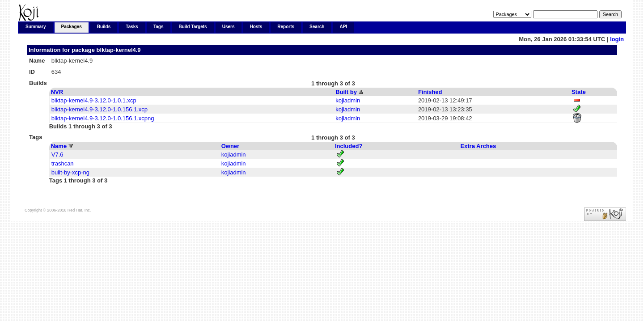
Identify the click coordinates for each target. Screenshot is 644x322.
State (579, 92)
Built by (346, 92)
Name (59, 146)
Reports (286, 27)
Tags (159, 27)
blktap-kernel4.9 (119, 50)
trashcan (63, 163)
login (617, 39)
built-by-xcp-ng (70, 172)
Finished (430, 92)
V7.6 (57, 155)
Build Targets (193, 27)
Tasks (132, 27)
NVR (57, 92)
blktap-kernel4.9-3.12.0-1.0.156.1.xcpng (103, 118)
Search (317, 27)
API (343, 27)
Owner (230, 146)
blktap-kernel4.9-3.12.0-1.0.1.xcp (94, 100)
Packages (72, 27)
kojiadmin (348, 100)
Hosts (256, 27)
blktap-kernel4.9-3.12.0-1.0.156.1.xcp (100, 109)
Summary (36, 27)
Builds (104, 27)
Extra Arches (478, 146)
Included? (349, 146)
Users (229, 27)
